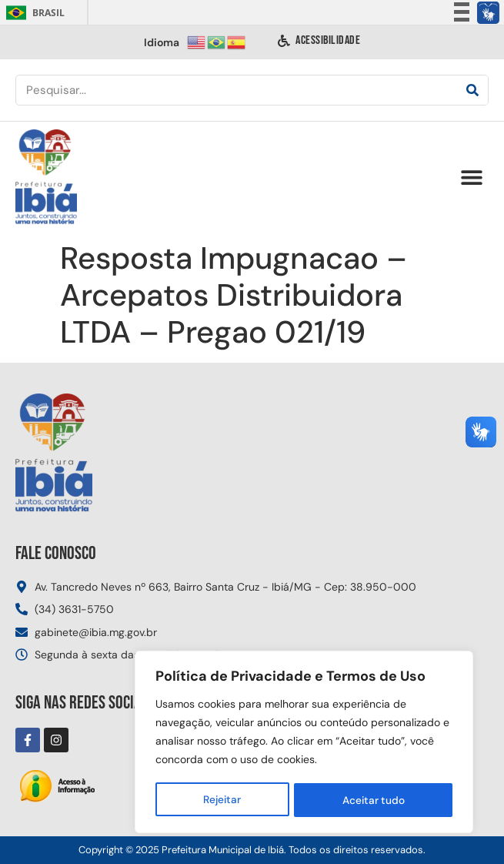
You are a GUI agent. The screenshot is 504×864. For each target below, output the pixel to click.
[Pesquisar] (472, 90)
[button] (471, 177)
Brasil (33, 13)
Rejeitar (222, 800)
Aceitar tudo (374, 800)
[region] (304, 743)
